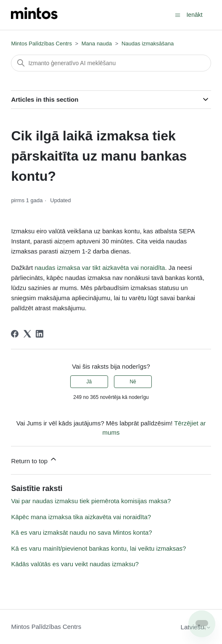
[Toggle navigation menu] (178, 15)
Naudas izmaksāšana (148, 44)
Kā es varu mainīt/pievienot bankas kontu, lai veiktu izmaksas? (98, 548)
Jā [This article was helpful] (89, 382)
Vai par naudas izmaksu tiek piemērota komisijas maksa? (91, 501)
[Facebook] (15, 334)
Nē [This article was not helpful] (133, 382)
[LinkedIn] (40, 334)
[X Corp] (27, 334)
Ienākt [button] (194, 15)
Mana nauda (97, 44)
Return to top (34, 460)
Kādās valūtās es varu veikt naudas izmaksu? (75, 564)
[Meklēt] (111, 63)
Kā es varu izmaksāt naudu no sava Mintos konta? (81, 532)
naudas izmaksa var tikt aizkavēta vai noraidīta (100, 268)
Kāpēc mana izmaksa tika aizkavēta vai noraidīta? (81, 517)
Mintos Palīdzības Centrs (41, 44)
